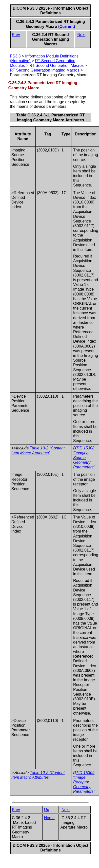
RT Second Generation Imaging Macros (45, 70)
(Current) (67, 27)
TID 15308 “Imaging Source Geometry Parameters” (84, 458)
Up (46, 810)
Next (81, 35)
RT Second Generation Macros (57, 65)
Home (49, 818)
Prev (16, 35)
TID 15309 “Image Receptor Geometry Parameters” (84, 782)
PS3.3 (15, 56)
